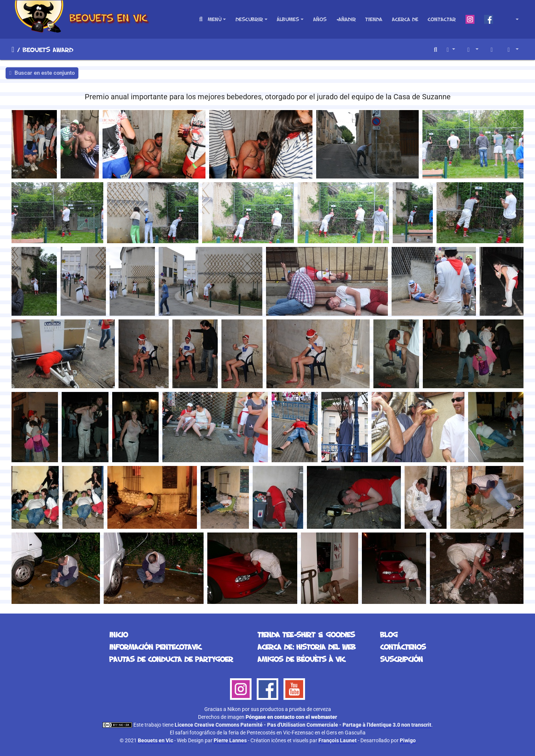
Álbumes (288, 19)
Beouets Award (48, 49)
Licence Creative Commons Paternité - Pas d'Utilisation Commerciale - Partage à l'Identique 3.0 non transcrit (303, 725)
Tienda (374, 19)
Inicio (13, 49)
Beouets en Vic (155, 740)
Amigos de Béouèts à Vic (301, 659)
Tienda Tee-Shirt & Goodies (306, 634)
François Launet (338, 740)
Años (320, 19)
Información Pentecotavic (155, 647)
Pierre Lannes (230, 740)
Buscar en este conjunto (42, 73)
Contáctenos (403, 647)
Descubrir (249, 19)
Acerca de (405, 19)
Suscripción (401, 659)
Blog (389, 634)
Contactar (442, 19)
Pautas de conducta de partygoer (171, 659)
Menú (215, 19)
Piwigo (408, 740)
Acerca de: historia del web (307, 647)
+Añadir (346, 19)
